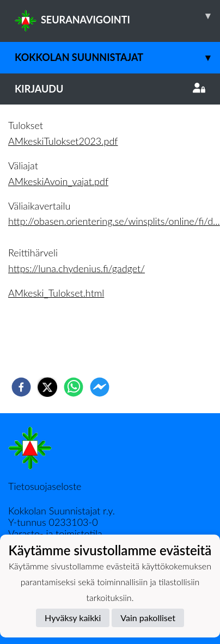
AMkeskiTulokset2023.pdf (63, 141)
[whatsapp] (74, 387)
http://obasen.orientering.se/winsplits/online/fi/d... (114, 221)
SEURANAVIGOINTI (117, 16)
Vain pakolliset (148, 618)
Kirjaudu (110, 89)
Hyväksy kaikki (73, 618)
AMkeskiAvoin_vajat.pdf (58, 181)
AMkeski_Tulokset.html (56, 293)
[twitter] (47, 387)
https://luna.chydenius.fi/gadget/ (77, 268)
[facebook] (21, 387)
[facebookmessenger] (100, 387)
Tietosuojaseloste (45, 486)
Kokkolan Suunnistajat (117, 57)
